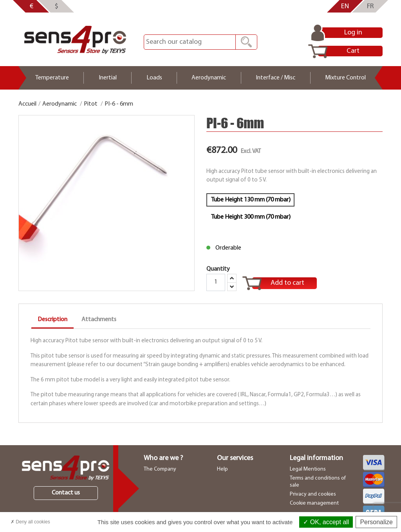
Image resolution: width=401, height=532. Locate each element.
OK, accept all (326, 522)
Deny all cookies (30, 522)
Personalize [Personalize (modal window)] (376, 522)
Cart (353, 51)
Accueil (27, 104)
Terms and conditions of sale (318, 482)
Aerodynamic (60, 104)
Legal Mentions (308, 469)
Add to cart (287, 283)
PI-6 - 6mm (119, 104)
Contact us (66, 493)
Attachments (99, 320)
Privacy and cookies (313, 494)
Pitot (91, 104)
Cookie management (314, 503)
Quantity (221, 279)
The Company (160, 469)
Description (52, 320)
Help (222, 469)
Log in (353, 33)
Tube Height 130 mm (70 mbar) (250, 200)
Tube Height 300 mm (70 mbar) (250, 217)
